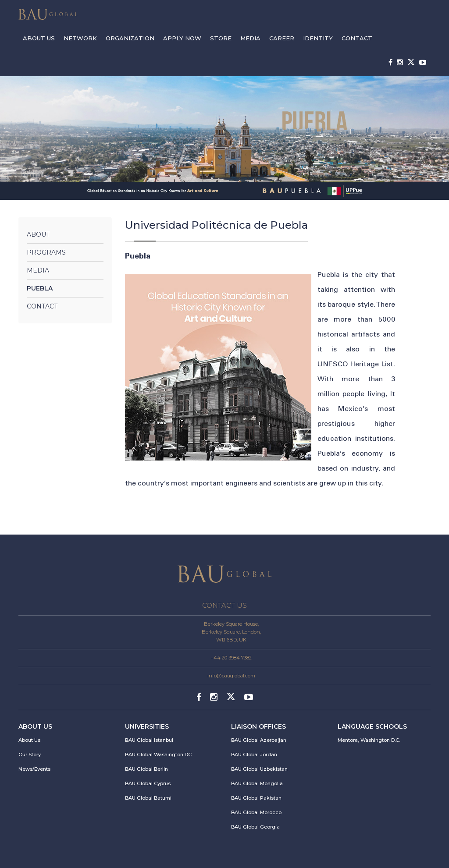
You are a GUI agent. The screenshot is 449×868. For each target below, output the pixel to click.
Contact (42, 306)
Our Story (30, 755)
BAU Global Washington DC (158, 755)
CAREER (282, 38)
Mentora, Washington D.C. (369, 740)
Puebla (40, 288)
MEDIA (250, 38)
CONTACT (357, 38)
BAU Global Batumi (148, 798)
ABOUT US (39, 38)
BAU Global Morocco (256, 812)
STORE (221, 38)
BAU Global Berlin (146, 769)
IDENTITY (318, 38)
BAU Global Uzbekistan (259, 769)
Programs (46, 252)
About (38, 234)
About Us (29, 740)
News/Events (34, 769)
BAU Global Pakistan (256, 798)
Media (38, 270)
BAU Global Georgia (255, 827)
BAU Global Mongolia (257, 783)
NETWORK (80, 38)
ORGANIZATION (130, 38)
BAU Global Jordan (254, 755)
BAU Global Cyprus (148, 783)
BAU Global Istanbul (149, 740)
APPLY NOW (182, 38)
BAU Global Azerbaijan (259, 740)
